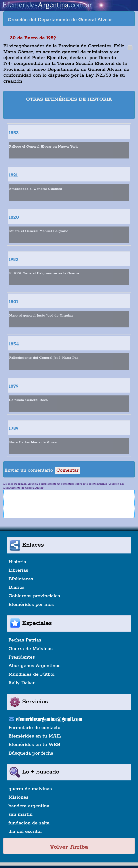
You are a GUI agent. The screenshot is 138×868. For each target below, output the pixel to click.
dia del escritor (25, 832)
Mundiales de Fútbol (31, 674)
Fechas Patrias (25, 640)
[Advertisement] (69, 111)
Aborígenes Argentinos (34, 666)
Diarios (16, 587)
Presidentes (22, 657)
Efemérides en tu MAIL (35, 736)
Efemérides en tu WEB (34, 745)
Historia (17, 562)
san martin (21, 814)
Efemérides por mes (31, 605)
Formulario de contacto (34, 728)
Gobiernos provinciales (34, 596)
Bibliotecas (21, 579)
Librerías (18, 570)
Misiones (18, 797)
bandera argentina (29, 806)
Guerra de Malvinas (31, 649)
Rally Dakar (22, 683)
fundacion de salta (29, 823)
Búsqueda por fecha (31, 753)
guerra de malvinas (30, 789)
